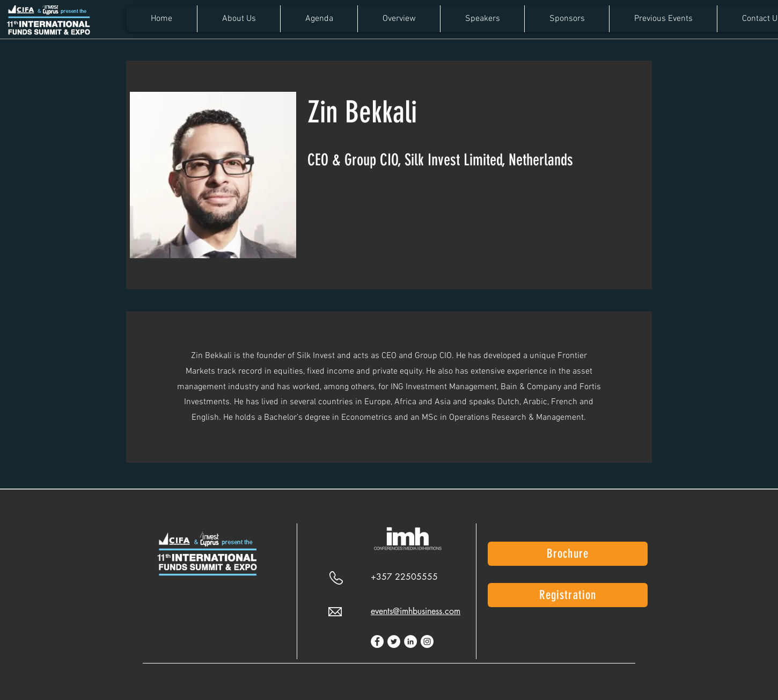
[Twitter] (394, 641)
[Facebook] (377, 641)
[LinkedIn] (410, 641)
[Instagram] (427, 641)
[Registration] (568, 595)
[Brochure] (568, 554)
